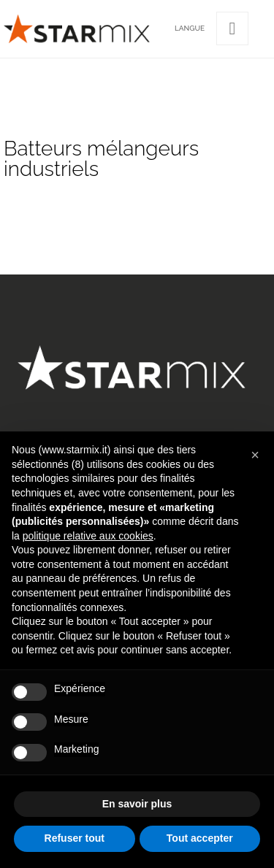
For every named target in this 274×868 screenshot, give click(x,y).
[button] (255, 455)
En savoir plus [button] (137, 804)
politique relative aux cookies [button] (88, 536)
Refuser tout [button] (75, 838)
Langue (190, 28)
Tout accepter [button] (200, 838)
